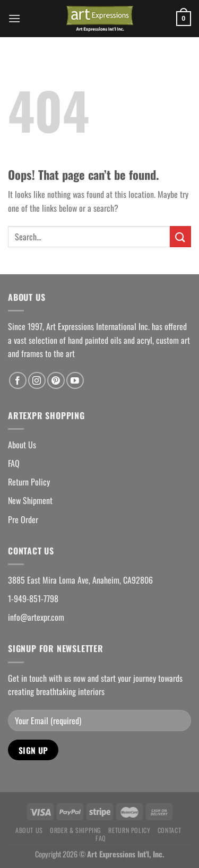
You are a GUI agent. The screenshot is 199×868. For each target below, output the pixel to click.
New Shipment (30, 500)
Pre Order (23, 519)
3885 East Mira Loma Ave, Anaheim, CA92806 (80, 580)
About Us (22, 445)
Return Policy (29, 482)
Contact (169, 830)
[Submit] (180, 236)
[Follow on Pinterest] (56, 381)
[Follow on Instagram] (37, 381)
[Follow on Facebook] (18, 381)
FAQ (14, 463)
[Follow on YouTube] (75, 381)
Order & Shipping (76, 830)
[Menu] (14, 18)
